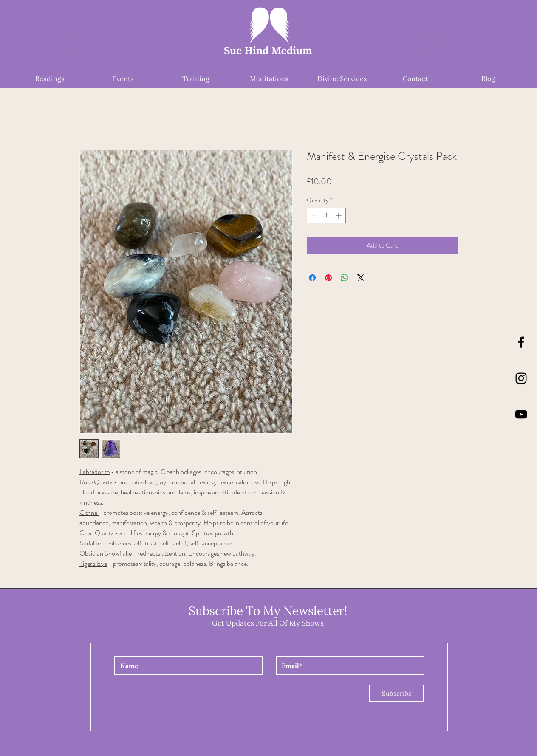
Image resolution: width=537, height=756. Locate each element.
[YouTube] (521, 414)
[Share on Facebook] (312, 278)
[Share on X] (361, 278)
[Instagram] (521, 378)
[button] (444, 45)
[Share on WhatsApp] (345, 278)
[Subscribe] (397, 693)
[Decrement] (313, 216)
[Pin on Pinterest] (328, 278)
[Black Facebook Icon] (521, 342)
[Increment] (339, 216)
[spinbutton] (326, 216)
